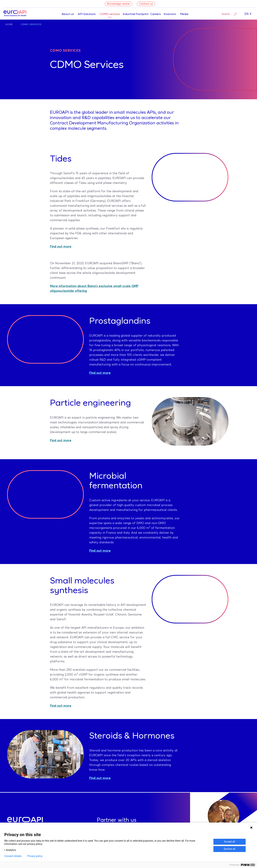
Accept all (230, 842)
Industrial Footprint (136, 14)
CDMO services (110, 14)
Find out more (61, 247)
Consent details (13, 856)
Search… (229, 14)
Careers (156, 14)
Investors (170, 14)
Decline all (230, 849)
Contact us (146, 4)
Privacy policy (35, 856)
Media (184, 14)
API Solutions (87, 14)
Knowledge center (119, 4)
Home (9, 25)
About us (68, 14)
